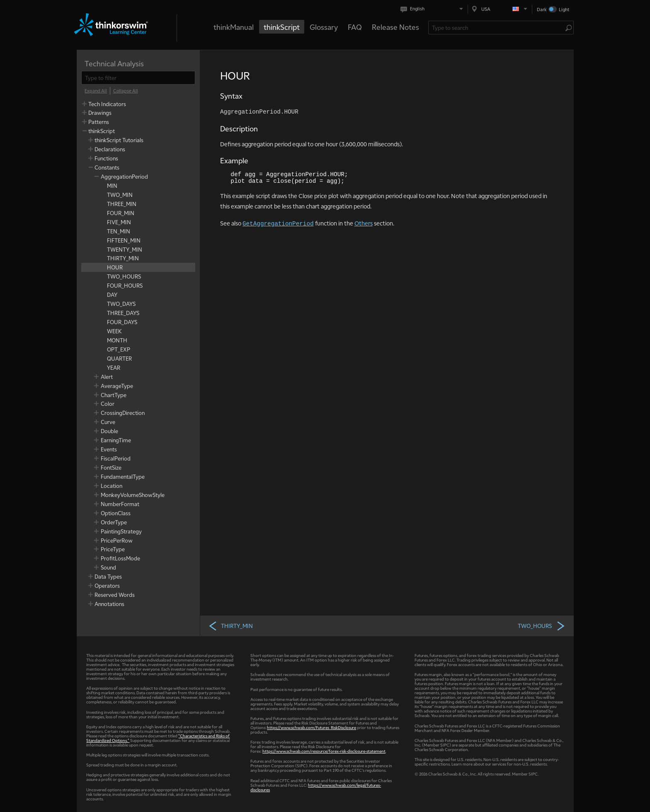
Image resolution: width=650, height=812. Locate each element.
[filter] (138, 78)
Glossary (324, 27)
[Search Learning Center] (497, 28)
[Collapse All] (126, 91)
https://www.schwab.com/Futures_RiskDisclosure (312, 727)
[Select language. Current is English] (433, 9)
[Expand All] (96, 91)
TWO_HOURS (542, 625)
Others (364, 223)
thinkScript (282, 27)
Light (564, 9)
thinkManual (234, 27)
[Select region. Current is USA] (500, 9)
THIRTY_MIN (230, 625)
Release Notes (395, 27)
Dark (542, 9)
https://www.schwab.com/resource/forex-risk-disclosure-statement (324, 751)
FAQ (355, 27)
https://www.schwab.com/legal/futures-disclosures (316, 787)
